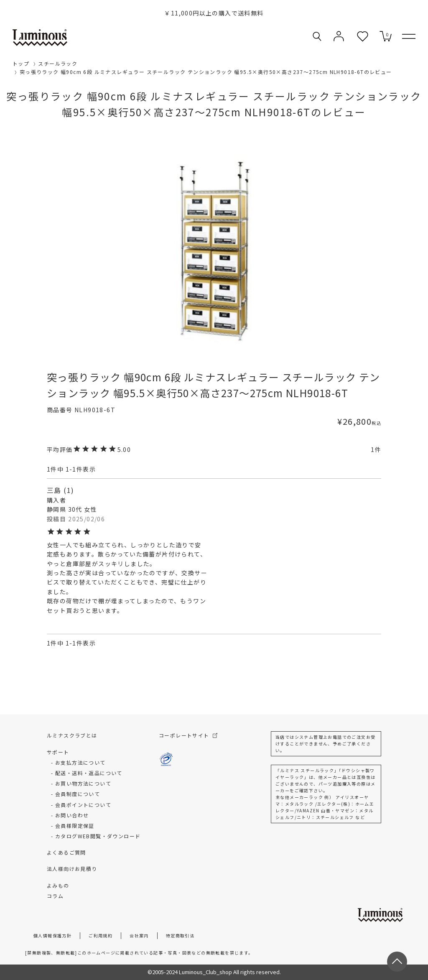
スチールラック (58, 63)
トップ (21, 63)
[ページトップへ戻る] (397, 962)
